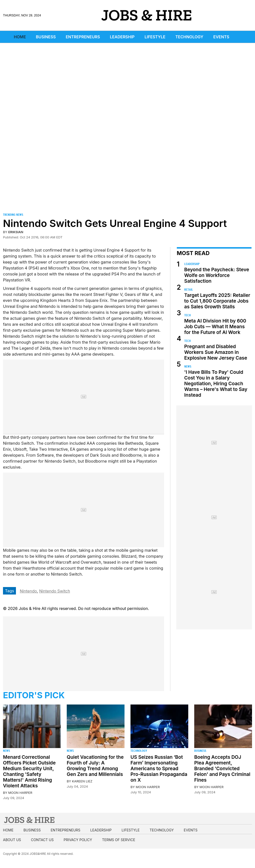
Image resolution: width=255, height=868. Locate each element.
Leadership (122, 37)
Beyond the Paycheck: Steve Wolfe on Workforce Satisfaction (217, 275)
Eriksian (16, 232)
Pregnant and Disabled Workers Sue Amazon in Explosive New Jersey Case (216, 352)
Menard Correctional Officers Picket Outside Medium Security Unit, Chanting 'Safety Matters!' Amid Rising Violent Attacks (29, 771)
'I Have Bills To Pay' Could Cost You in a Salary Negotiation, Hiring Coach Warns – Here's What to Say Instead (216, 384)
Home (20, 37)
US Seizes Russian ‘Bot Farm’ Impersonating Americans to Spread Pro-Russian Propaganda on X (159, 769)
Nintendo (28, 591)
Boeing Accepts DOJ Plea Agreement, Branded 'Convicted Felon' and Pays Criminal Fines (222, 769)
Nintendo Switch (55, 591)
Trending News (13, 215)
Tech (188, 315)
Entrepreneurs (83, 37)
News (188, 366)
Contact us (42, 840)
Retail (189, 290)
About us (12, 840)
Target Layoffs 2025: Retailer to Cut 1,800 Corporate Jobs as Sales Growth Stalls (217, 301)
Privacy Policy (78, 840)
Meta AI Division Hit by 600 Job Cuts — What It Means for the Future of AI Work (215, 327)
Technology (189, 37)
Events (221, 37)
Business (46, 37)
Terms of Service (119, 840)
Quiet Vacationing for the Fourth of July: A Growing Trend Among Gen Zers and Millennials (95, 766)
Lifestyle (155, 37)
